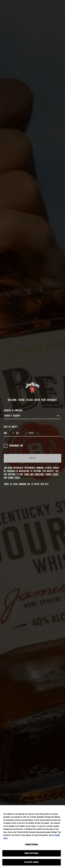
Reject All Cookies (31, 853)
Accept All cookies (31, 862)
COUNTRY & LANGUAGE (13, 411)
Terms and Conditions (34, 474)
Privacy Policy (52, 474)
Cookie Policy (14, 478)
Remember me (13, 446)
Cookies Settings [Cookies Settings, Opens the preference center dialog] (31, 844)
